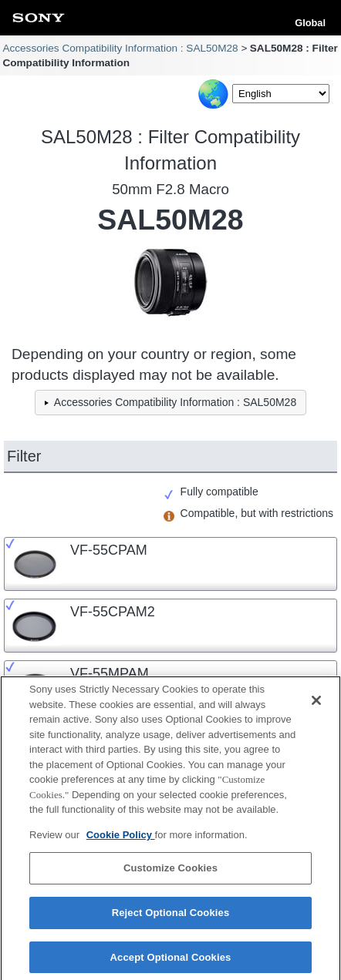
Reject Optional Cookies (171, 918)
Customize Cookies (170, 873)
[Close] (316, 706)
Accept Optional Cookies (171, 963)
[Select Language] (281, 94)
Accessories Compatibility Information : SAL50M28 (120, 48)
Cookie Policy (121, 840)
